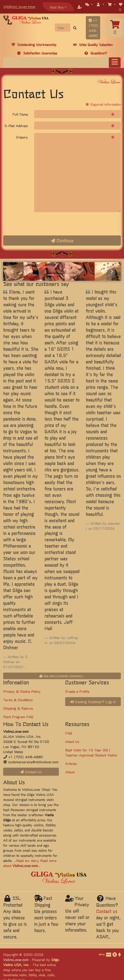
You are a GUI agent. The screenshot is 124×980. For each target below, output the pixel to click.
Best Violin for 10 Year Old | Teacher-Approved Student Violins (91, 752)
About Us (72, 741)
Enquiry (22, 137)
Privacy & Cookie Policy (22, 691)
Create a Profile (77, 691)
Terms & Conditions (18, 700)
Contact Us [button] (31, 772)
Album (70, 772)
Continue (62, 240)
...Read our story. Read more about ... (30, 863)
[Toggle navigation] (115, 63)
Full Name (20, 114)
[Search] (63, 28)
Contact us (107, 911)
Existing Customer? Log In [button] (93, 702)
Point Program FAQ (18, 717)
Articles (71, 763)
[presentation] (66, 224)
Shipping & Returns (18, 708)
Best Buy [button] (57, 7)
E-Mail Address (16, 126)
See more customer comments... (62, 676)
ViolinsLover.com (19, 7)
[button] (89, 4)
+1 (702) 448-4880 (94, 28)
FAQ (69, 733)
